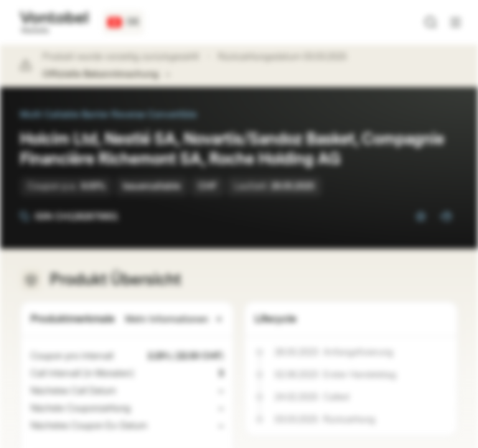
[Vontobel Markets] (54, 22)
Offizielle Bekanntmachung (107, 75)
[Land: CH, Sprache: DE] (124, 22)
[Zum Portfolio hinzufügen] (446, 217)
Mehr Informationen (174, 320)
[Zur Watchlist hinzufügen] (421, 217)
